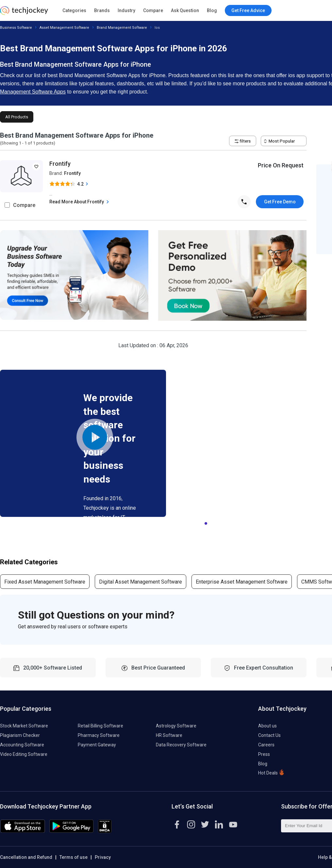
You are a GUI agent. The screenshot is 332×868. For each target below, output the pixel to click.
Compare (153, 10)
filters (243, 141)
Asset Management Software (64, 28)
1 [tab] (206, 522)
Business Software (16, 28)
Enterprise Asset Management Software (242, 582)
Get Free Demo (280, 202)
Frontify (60, 164)
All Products (17, 117)
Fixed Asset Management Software (45, 582)
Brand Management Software (122, 28)
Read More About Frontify (80, 202)
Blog (212, 10)
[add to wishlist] (36, 166)
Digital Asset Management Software (141, 582)
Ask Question (185, 10)
